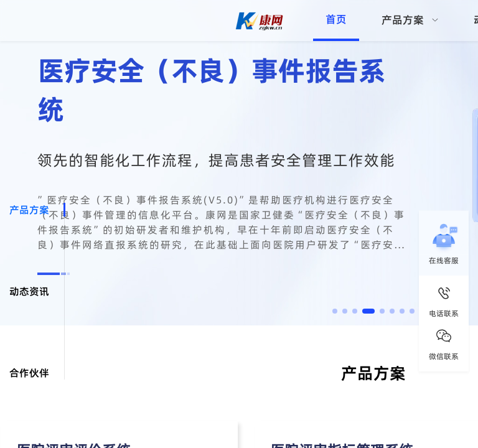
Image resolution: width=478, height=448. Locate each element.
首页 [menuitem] (336, 19)
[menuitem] (410, 21)
